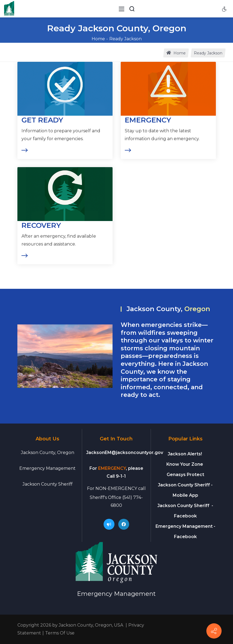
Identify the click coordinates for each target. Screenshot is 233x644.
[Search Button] (132, 9)
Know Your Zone (185, 464)
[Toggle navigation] (122, 9)
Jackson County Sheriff (48, 484)
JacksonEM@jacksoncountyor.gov (125, 453)
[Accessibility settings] (225, 9)
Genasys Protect (185, 475)
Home (98, 39)
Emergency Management (47, 468)
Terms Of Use (60, 633)
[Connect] (214, 631)
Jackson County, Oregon (48, 453)
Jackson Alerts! (185, 454)
